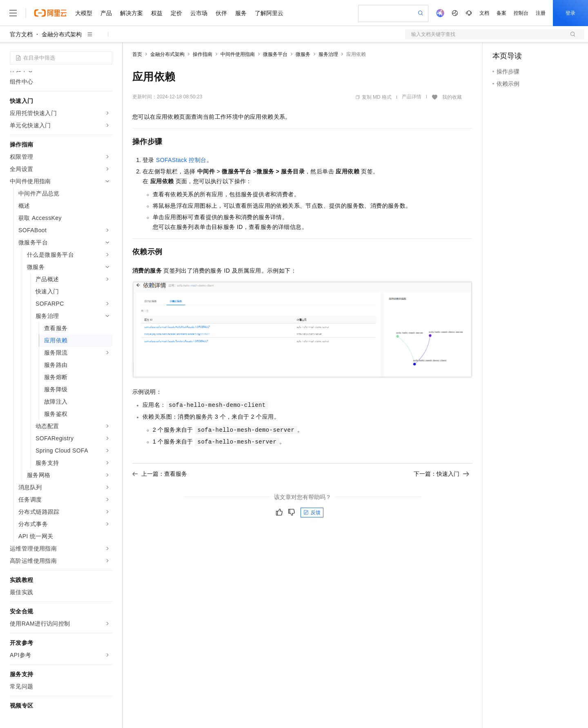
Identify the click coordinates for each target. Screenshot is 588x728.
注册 (541, 13)
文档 (484, 13)
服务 (241, 13)
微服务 (303, 54)
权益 (157, 13)
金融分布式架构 (62, 34)
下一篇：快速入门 (441, 474)
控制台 (521, 13)
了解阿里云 (269, 13)
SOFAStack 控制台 (181, 160)
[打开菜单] (13, 13)
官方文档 (21, 34)
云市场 (199, 13)
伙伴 (221, 13)
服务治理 (328, 54)
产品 (106, 13)
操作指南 (203, 54)
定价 (176, 13)
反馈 (312, 513)
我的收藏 (452, 97)
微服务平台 (275, 54)
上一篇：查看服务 (160, 474)
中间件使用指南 (238, 54)
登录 (570, 13)
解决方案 (131, 13)
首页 (137, 54)
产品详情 (412, 97)
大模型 (84, 13)
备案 (501, 13)
